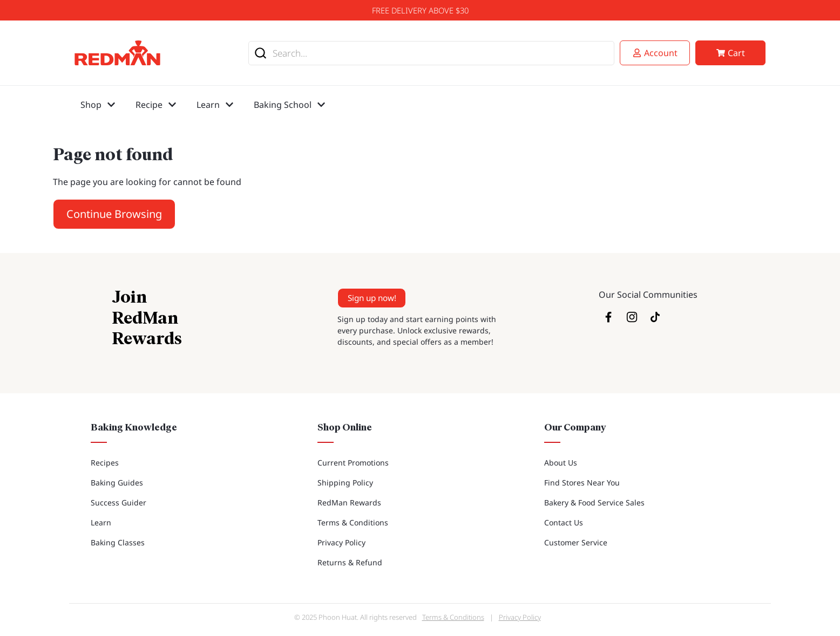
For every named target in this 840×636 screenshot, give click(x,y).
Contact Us (564, 522)
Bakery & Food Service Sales (594, 502)
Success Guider (118, 502)
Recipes (105, 463)
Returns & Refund (350, 562)
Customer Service (576, 542)
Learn (101, 522)
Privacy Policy (341, 542)
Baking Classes (118, 542)
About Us (561, 463)
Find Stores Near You (582, 483)
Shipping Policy (345, 483)
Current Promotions (353, 463)
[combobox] (431, 53)
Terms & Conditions (353, 522)
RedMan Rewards (349, 502)
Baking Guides (117, 483)
